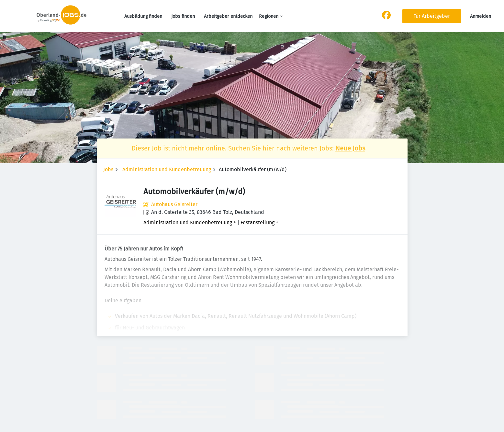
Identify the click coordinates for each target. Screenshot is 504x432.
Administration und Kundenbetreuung (167, 169)
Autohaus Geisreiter (174, 204)
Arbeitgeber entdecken (228, 16)
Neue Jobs (350, 148)
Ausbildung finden (143, 16)
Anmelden (481, 16)
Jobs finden (183, 16)
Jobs (108, 169)
